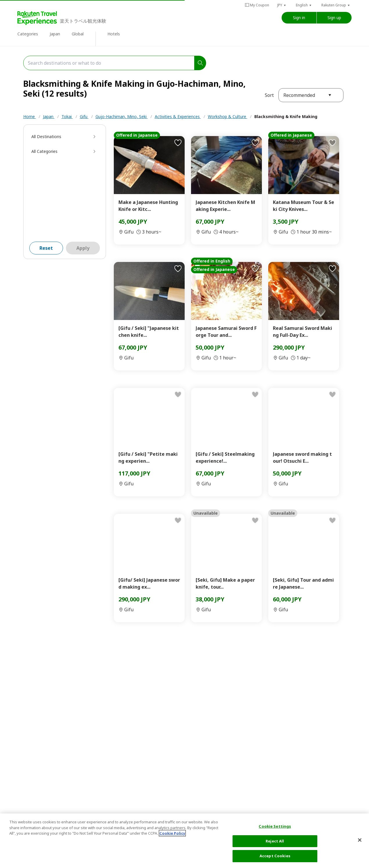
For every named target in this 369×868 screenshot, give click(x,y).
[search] (200, 63)
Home (30, 116)
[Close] (360, 840)
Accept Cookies (275, 856)
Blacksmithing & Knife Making (286, 116)
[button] (282, 5)
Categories (28, 34)
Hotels (114, 34)
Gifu (84, 116)
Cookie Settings (275, 826)
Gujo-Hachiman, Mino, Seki (122, 116)
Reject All (275, 841)
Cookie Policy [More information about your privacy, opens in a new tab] (172, 833)
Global (78, 34)
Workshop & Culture (228, 116)
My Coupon (257, 5)
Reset (46, 248)
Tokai (67, 116)
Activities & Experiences (178, 116)
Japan (55, 34)
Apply (83, 248)
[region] (184, 841)
